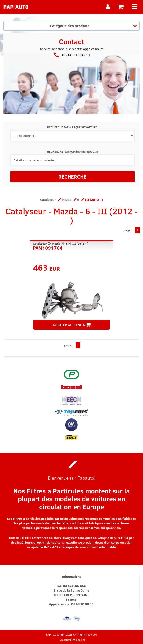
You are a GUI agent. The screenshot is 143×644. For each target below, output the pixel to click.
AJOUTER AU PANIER (71, 325)
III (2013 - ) (80, 243)
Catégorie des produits (93, 25)
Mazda (67, 200)
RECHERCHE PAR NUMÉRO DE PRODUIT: (73, 152)
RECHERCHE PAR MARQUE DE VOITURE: (72, 127)
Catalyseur (48, 200)
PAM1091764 (48, 247)
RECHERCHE (72, 176)
